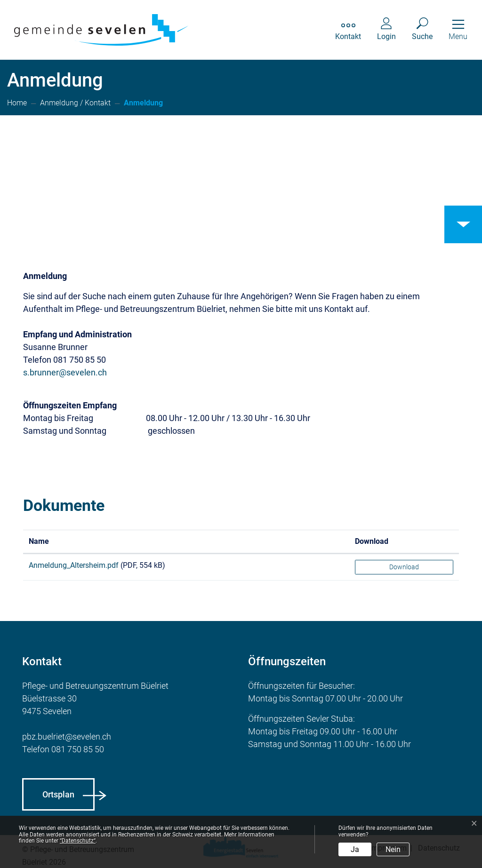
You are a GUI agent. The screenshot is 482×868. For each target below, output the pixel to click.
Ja (355, 849)
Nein (393, 849)
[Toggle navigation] (458, 30)
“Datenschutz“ (78, 841)
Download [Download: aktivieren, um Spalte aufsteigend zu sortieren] (372, 541)
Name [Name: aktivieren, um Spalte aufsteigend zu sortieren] (39, 541)
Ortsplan (58, 794)
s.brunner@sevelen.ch (65, 372)
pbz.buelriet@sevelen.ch (67, 737)
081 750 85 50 (78, 749)
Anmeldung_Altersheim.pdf (74, 565)
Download (404, 567)
